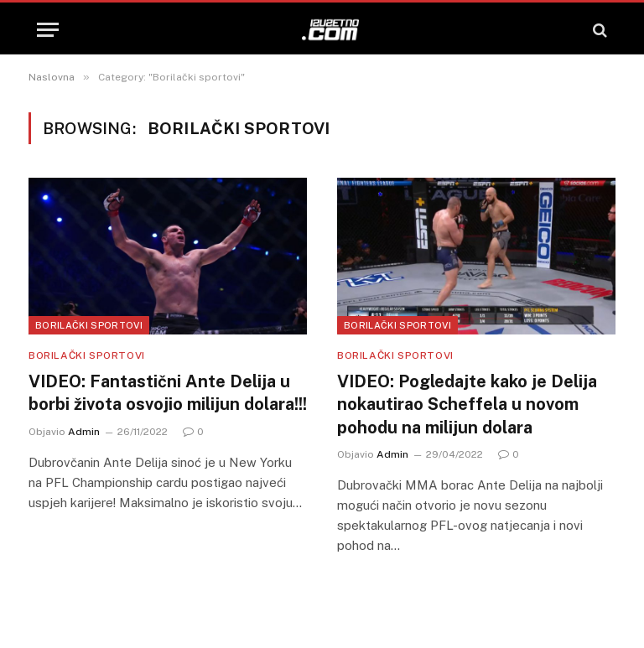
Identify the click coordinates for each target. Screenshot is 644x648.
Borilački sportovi (89, 325)
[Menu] (48, 30)
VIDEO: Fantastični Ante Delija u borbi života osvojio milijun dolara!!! (168, 393)
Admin (84, 432)
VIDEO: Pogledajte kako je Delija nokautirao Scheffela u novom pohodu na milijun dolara (467, 404)
